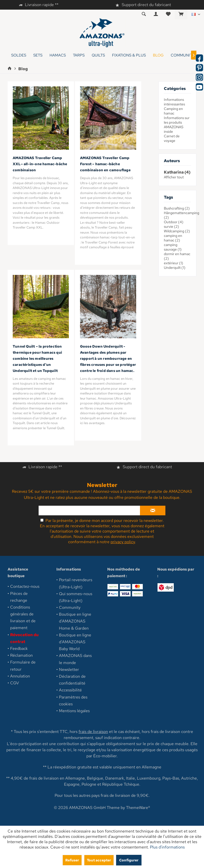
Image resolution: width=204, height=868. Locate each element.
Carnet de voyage (172, 138)
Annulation (20, 676)
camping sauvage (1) (173, 247)
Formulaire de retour (23, 666)
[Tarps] (79, 55)
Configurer (129, 860)
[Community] (183, 55)
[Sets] (38, 55)
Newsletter (69, 669)
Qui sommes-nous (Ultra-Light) (76, 597)
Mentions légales (74, 711)
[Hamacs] (58, 55)
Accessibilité (70, 690)
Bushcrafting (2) (177, 208)
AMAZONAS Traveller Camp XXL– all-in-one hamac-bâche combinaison (40, 164)
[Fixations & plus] (129, 55)
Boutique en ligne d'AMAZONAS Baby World (75, 642)
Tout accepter (99, 860)
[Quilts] (98, 55)
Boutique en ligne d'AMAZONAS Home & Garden (75, 621)
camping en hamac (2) (173, 238)
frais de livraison (93, 732)
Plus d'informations (167, 847)
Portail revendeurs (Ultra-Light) (76, 583)
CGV (15, 683)
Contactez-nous (25, 586)
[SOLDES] (19, 55)
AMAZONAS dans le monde (75, 659)
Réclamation (21, 655)
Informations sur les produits (177, 120)
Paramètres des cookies (73, 701)
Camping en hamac (173, 111)
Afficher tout (174, 177)
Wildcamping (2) (177, 231)
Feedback (19, 648)
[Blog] (158, 55)
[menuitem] (181, 14)
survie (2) (171, 227)
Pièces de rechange (19, 597)
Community (70, 607)
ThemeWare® (138, 808)
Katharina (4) (177, 172)
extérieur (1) (174, 263)
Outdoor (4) (174, 222)
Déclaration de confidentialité (72, 680)
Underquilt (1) (175, 268)
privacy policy (123, 542)
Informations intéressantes (174, 102)
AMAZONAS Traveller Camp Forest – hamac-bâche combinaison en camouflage (105, 164)
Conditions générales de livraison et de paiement (23, 618)
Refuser (72, 860)
